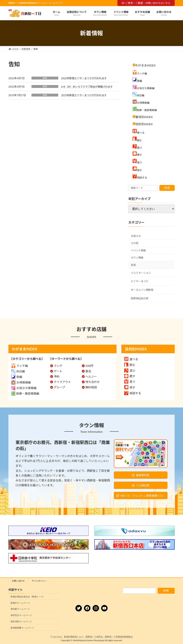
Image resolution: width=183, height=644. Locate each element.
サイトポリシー (39, 581)
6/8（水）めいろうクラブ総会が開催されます (87, 87)
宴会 (88, 371)
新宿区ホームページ (20, 603)
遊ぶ (130, 371)
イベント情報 (138, 250)
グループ (59, 387)
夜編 (17, 377)
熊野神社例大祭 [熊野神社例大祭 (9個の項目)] (140, 298)
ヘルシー (91, 376)
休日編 (18, 371)
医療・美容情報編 (25, 393)
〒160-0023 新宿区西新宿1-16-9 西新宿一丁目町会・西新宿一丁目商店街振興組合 (91, 637)
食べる (131, 359)
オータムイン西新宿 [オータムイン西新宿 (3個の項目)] (142, 290)
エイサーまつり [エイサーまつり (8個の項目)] (140, 281)
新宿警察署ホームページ (22, 628)
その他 (135, 243)
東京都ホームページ (20, 609)
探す (130, 387)
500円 (89, 366)
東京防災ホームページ (21, 615)
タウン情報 (137, 258)
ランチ (58, 366)
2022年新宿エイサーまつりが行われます (84, 78)
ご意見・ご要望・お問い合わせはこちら (146, 3)
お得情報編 (21, 382)
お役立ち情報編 (24, 388)
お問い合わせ (18, 581)
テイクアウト (62, 382)
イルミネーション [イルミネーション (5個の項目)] (141, 273)
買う (130, 382)
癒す (130, 376)
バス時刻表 (143, 485)
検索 (167, 188)
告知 (45, 78)
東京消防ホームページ (21, 622)
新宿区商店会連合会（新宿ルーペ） (28, 597)
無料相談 (91, 387)
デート (58, 371)
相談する (133, 393)
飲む (130, 365)
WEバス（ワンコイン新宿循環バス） (143, 496)
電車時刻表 (143, 475)
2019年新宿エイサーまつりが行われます (84, 95)
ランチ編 (20, 366)
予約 (57, 376)
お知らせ (136, 236)
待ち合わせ (93, 382)
